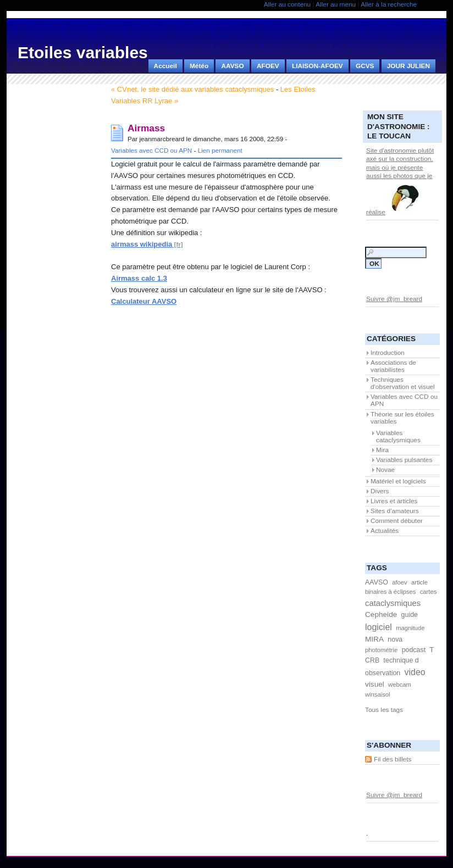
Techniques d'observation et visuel (403, 383)
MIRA (374, 639)
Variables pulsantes (404, 460)
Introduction (388, 353)
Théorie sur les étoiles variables (402, 418)
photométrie (381, 650)
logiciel (379, 627)
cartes (429, 592)
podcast (414, 650)
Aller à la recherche (389, 4)
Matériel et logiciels (398, 481)
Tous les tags (384, 710)
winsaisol (378, 694)
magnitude (410, 628)
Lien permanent (220, 150)
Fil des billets (393, 759)
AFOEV (268, 66)
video (415, 672)
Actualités (385, 531)
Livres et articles (394, 501)
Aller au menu (336, 4)
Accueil (165, 66)
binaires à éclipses (390, 592)
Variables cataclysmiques (398, 436)
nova (395, 639)
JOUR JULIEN (408, 66)
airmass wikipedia (142, 244)
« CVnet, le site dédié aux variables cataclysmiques (192, 89)
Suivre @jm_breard (394, 299)
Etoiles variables (83, 52)
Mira (382, 450)
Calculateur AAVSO (144, 301)
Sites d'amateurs (395, 511)
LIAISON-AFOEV (317, 66)
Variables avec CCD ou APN (151, 150)
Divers (380, 491)
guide (410, 615)
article (419, 582)
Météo (199, 66)
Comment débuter (397, 521)
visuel (375, 684)
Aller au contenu (287, 4)
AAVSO (232, 66)
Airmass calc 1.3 (139, 278)
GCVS (365, 66)
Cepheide (381, 614)
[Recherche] (396, 252)
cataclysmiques (393, 603)
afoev (399, 582)
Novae (385, 470)
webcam (400, 685)
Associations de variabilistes (393, 366)
